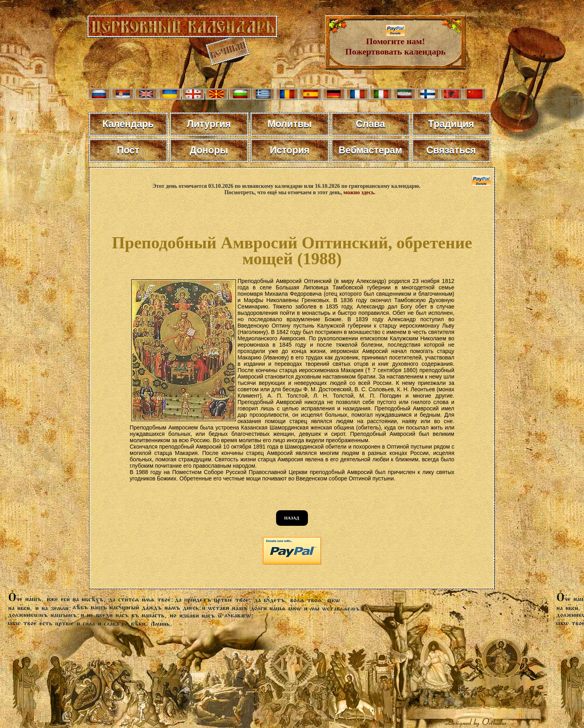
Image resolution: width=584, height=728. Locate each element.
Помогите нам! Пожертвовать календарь (396, 42)
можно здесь (359, 192)
